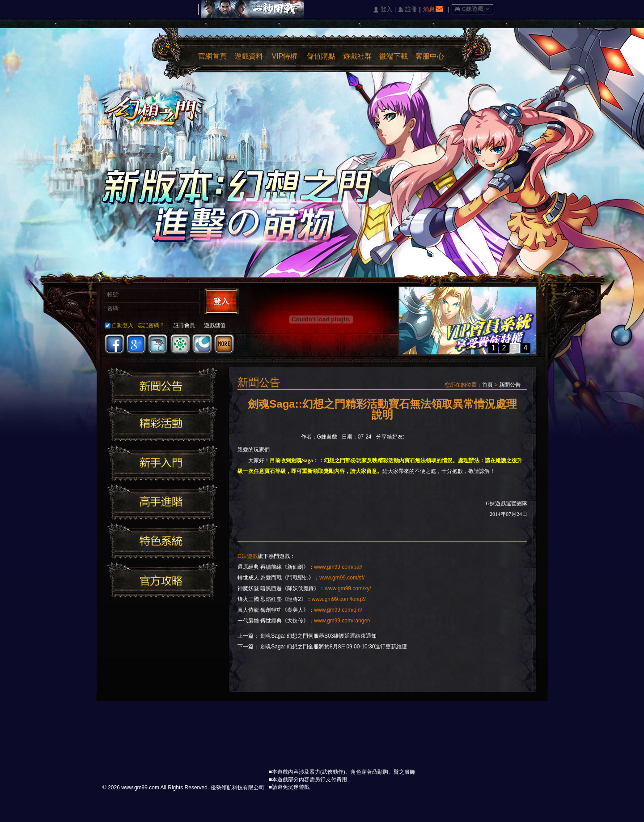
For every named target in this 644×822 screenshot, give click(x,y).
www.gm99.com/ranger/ (342, 621)
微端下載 (394, 56)
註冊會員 (184, 325)
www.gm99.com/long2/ (339, 599)
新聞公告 (510, 385)
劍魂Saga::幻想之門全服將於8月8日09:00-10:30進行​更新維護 (334, 647)
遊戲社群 (357, 56)
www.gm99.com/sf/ (342, 578)
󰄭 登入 (382, 10)
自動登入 (119, 325)
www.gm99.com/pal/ (338, 567)
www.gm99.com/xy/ (348, 588)
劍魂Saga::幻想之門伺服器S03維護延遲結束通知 (318, 636)
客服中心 (430, 56)
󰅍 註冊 (407, 10)
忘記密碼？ (151, 325)
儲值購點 (321, 56)
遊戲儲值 (215, 325)
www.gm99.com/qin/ (338, 610)
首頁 (487, 385)
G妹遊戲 (248, 556)
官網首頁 (212, 56)
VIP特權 (285, 56)
